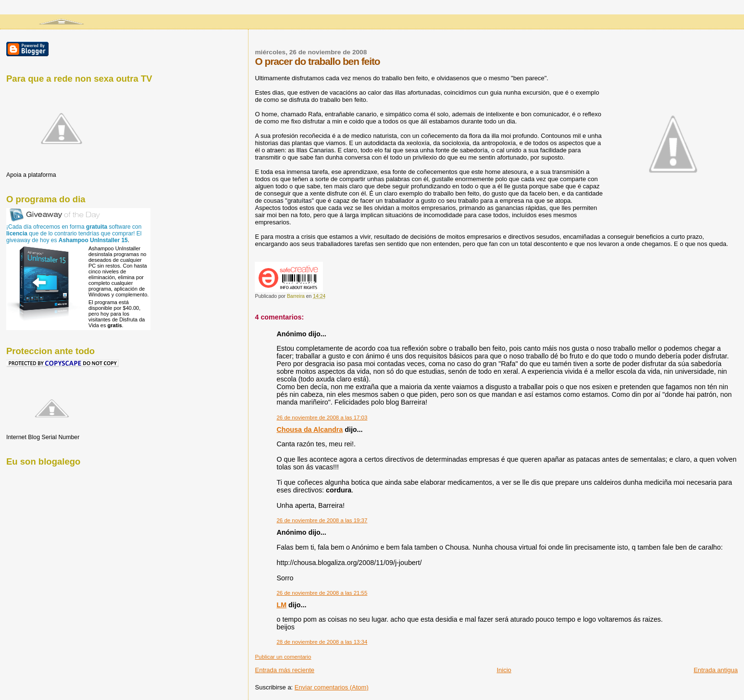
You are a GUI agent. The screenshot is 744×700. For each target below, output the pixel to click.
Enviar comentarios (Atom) (332, 687)
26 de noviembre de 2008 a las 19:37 (322, 520)
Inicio (504, 670)
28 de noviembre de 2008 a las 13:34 (322, 642)
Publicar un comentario (283, 657)
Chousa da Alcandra (310, 430)
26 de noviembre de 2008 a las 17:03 (322, 418)
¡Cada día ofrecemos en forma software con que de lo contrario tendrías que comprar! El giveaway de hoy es (74, 233)
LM (281, 605)
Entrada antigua (716, 670)
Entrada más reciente (285, 670)
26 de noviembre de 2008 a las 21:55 (322, 593)
